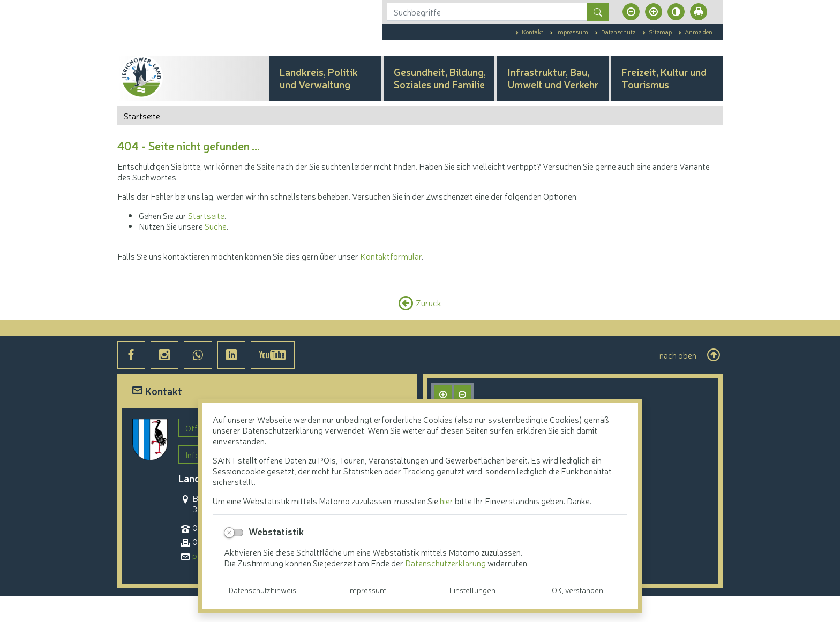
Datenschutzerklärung (446, 563)
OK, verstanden (577, 590)
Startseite (206, 241)
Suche (216, 252)
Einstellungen (472, 590)
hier (447, 500)
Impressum (367, 590)
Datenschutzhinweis (262, 590)
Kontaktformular (391, 282)
